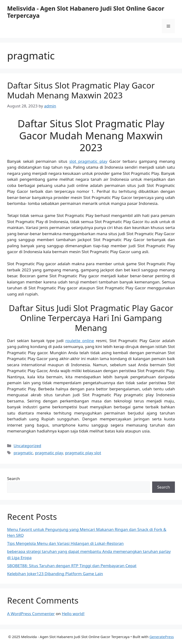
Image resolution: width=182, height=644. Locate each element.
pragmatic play (49, 453)
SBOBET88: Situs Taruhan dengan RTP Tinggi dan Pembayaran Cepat (72, 566)
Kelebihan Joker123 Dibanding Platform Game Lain (55, 574)
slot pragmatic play (88, 161)
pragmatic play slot (83, 453)
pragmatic (23, 453)
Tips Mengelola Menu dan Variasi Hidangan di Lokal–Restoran (65, 543)
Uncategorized (27, 446)
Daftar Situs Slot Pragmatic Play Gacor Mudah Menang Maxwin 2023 (81, 90)
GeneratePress (162, 637)
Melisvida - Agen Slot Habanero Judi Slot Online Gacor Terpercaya (86, 12)
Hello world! (73, 614)
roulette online (80, 341)
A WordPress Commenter (31, 614)
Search (14, 479)
